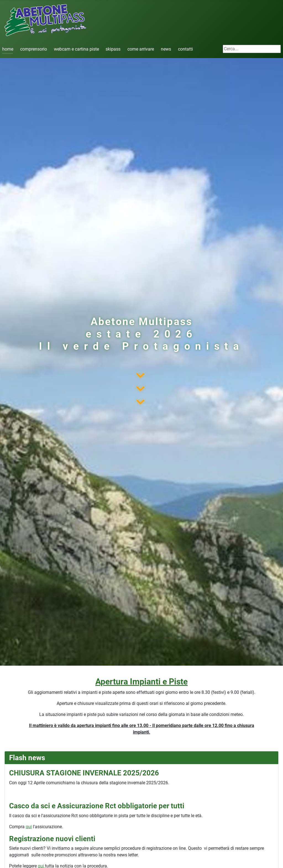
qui (29, 827)
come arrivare (141, 49)
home (8, 49)
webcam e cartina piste (76, 49)
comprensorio (34, 49)
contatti (185, 49)
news (166, 49)
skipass (113, 49)
